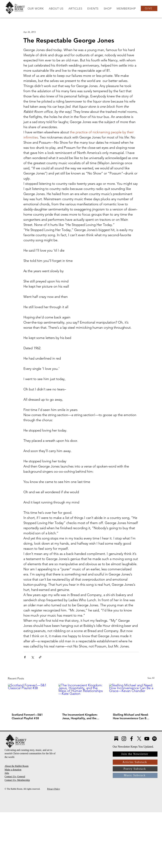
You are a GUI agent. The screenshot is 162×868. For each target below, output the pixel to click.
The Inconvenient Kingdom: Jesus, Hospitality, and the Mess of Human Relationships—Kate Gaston (80, 716)
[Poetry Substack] (135, 769)
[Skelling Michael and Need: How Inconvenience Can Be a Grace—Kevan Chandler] (132, 696)
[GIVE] (149, 8)
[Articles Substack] (135, 762)
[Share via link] (40, 657)
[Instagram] (124, 739)
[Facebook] (132, 739)
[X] (139, 739)
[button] (36, 9)
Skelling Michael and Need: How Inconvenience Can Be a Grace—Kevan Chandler (132, 716)
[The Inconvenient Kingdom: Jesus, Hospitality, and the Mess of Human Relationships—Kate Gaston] (81, 696)
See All (151, 678)
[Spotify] (154, 739)
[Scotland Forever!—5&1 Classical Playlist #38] (30, 696)
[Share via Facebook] (25, 657)
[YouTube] (147, 739)
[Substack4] (116, 739)
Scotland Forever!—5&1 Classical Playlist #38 (27, 716)
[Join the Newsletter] (135, 754)
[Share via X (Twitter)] (33, 657)
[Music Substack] (135, 775)
